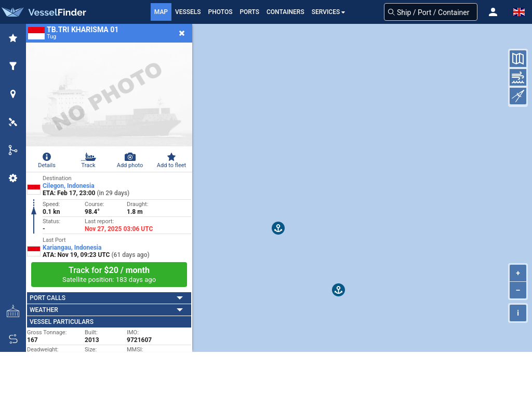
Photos (221, 12)
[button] (493, 12)
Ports (249, 12)
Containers (285, 12)
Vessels (188, 12)
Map (161, 12)
